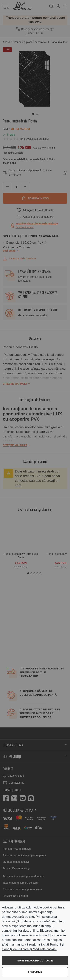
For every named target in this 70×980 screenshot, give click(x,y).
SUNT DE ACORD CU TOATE (35, 961)
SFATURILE (35, 972)
